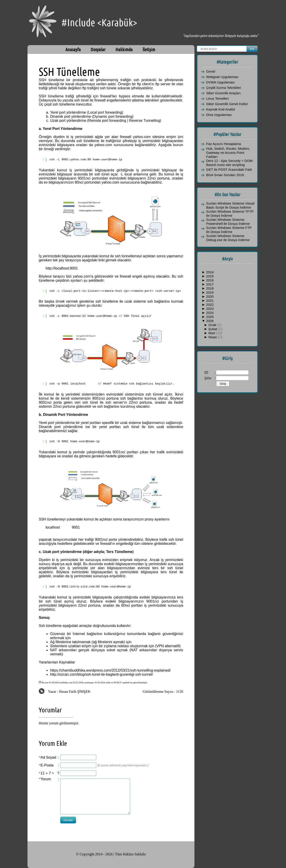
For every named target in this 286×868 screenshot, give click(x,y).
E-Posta (47, 765)
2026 (210, 321)
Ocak (213, 325)
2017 (210, 284)
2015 (210, 276)
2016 (210, 280)
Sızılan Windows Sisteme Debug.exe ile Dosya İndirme (228, 238)
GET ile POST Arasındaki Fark (229, 169)
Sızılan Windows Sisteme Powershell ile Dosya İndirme (228, 222)
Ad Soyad (48, 757)
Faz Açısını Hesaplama (224, 144)
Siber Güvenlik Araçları (223, 93)
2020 (210, 296)
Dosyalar (98, 50)
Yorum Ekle (53, 743)
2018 (210, 288)
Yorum (46, 779)
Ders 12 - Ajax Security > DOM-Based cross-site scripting (230, 163)
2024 (210, 313)
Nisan (213, 337)
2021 (210, 300)
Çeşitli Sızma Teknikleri (224, 88)
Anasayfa (73, 50)
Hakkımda (124, 50)
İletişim (149, 50)
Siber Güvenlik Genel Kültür (227, 104)
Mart (212, 333)
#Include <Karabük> (99, 22)
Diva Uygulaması (219, 115)
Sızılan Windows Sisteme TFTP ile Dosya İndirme (230, 213)
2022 (210, 305)
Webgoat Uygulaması (222, 77)
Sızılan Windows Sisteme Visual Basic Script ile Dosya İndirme (230, 205)
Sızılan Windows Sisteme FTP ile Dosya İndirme (229, 230)
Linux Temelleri (217, 98)
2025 (210, 317)
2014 (210, 272)
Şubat (213, 329)
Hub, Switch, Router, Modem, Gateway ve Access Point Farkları (228, 153)
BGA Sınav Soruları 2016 (225, 175)
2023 (210, 309)
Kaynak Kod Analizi (221, 109)
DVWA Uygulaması (220, 82)
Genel (211, 71)
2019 (210, 292)
